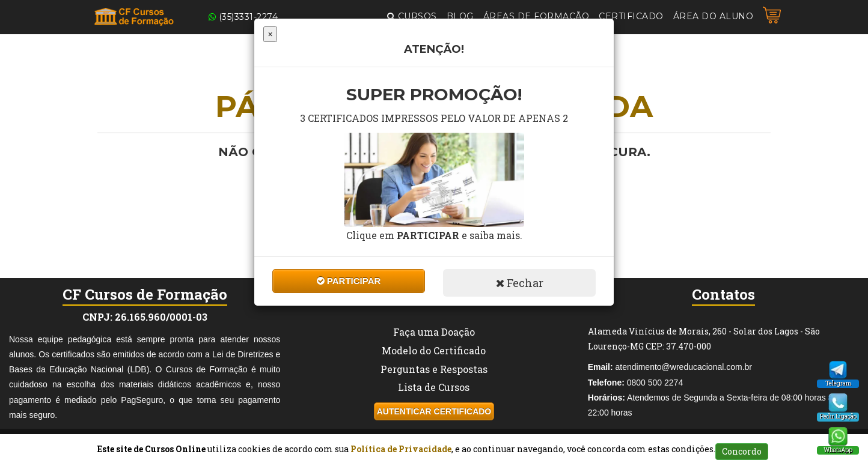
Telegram (838, 383)
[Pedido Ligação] (838, 403)
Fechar (520, 283)
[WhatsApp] (838, 437)
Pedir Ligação (838, 416)
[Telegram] (838, 370)
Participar (349, 281)
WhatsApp (838, 450)
